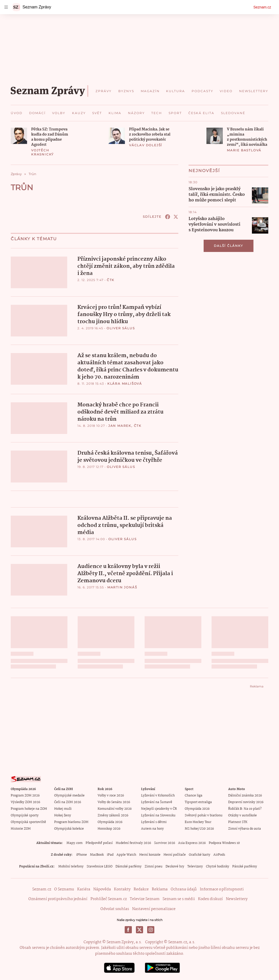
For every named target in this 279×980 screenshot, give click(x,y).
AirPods (219, 854)
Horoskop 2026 (109, 828)
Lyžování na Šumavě (157, 801)
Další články (229, 246)
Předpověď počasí (99, 842)
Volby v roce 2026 (111, 795)
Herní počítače (175, 854)
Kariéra (84, 889)
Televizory (195, 866)
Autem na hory (152, 828)
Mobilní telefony (71, 866)
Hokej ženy (63, 815)
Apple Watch (126, 854)
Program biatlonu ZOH (71, 821)
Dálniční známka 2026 (245, 795)
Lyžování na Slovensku (158, 815)
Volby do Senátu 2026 (114, 801)
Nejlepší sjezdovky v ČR (159, 808)
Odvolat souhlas (115, 908)
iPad (110, 854)
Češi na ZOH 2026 (68, 801)
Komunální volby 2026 (115, 808)
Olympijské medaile (69, 795)
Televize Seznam (145, 899)
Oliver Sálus (121, 328)
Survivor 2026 (165, 842)
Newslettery (237, 899)
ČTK (111, 280)
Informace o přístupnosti (222, 889)
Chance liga (194, 795)
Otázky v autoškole (242, 815)
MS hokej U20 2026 (199, 828)
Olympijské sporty (25, 815)
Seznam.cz (262, 7)
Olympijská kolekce (69, 828)
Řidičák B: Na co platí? (245, 808)
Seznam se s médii (179, 899)
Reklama (160, 889)
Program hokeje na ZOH (29, 808)
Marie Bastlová (244, 150)
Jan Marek (120, 425)
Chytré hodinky (218, 866)
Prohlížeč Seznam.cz (109, 899)
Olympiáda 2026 (110, 821)
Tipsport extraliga (198, 801)
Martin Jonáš (122, 587)
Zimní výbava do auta (245, 828)
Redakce (141, 889)
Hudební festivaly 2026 (133, 842)
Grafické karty (200, 854)
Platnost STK (238, 821)
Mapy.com (74, 842)
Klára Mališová (125, 383)
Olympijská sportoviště (28, 821)
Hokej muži (63, 808)
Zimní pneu (154, 866)
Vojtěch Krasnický (43, 152)
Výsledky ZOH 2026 (25, 801)
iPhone (82, 854)
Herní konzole (150, 854)
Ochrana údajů (184, 889)
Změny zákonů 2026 (113, 815)
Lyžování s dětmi (154, 821)
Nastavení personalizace (154, 908)
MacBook (97, 854)
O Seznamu (64, 889)
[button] (19, 136)
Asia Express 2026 (192, 842)
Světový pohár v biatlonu (204, 815)
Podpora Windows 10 (224, 842)
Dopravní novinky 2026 (246, 801)
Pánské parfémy (245, 866)
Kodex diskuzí (210, 899)
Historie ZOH (21, 828)
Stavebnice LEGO (100, 866)
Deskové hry (175, 866)
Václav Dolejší (146, 145)
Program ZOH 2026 (25, 795)
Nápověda (102, 889)
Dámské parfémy (129, 866)
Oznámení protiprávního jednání (58, 899)
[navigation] (6, 7)
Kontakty (122, 889)
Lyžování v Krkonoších (158, 795)
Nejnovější (204, 171)
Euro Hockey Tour (198, 821)
